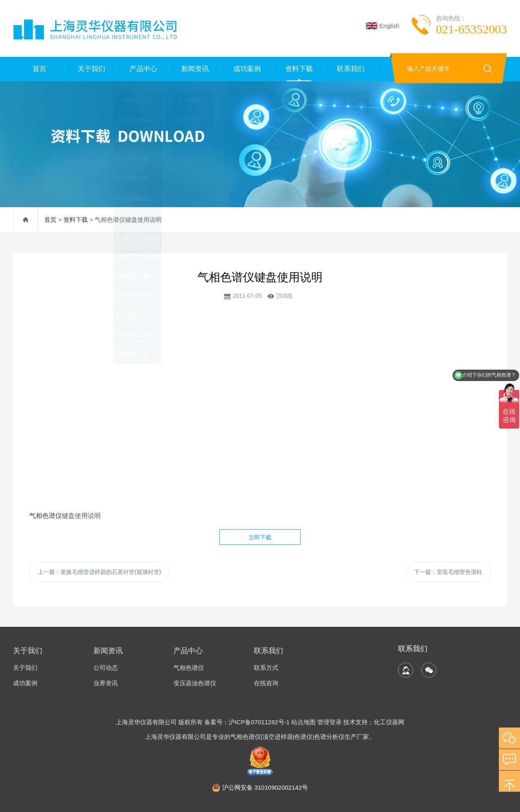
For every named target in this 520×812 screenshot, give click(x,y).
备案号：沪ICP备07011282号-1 (248, 722)
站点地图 (303, 722)
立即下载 (260, 537)
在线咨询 (266, 683)
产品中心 (143, 69)
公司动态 (106, 668)
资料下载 (298, 69)
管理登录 (329, 722)
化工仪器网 (389, 722)
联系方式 (266, 668)
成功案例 (247, 69)
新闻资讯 (195, 69)
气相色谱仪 (45, 516)
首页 (39, 69)
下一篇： (448, 572)
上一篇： (99, 572)
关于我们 (91, 69)
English (383, 26)
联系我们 (350, 69)
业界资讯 (106, 683)
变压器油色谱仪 (195, 683)
